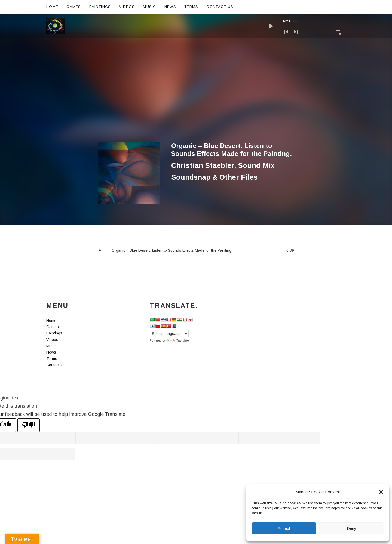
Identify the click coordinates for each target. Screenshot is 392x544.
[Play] (271, 26)
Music (150, 7)
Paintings (100, 7)
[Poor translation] (29, 425)
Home (52, 7)
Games (74, 7)
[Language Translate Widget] (169, 334)
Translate (177, 340)
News (170, 7)
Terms (191, 7)
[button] (381, 492)
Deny (352, 528)
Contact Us (220, 7)
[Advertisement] (196, 101)
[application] (302, 26)
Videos (127, 7)
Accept (284, 528)
